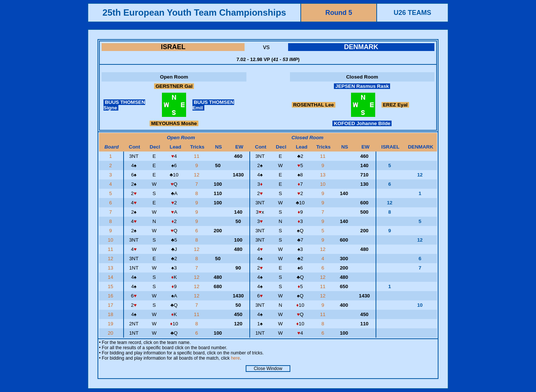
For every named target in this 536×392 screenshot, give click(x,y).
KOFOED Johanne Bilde (362, 123)
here (235, 358)
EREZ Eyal (395, 105)
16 (111, 296)
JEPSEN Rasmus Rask (362, 86)
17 (111, 305)
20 (111, 333)
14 (111, 277)
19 (111, 324)
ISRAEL (173, 47)
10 (324, 184)
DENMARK (361, 47)
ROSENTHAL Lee (314, 105)
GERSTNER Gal (174, 86)
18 (111, 314)
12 (197, 175)
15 (111, 286)
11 (197, 156)
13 (324, 175)
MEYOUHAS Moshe (174, 123)
